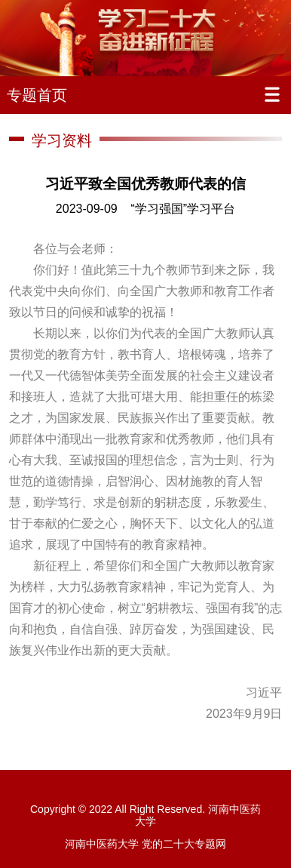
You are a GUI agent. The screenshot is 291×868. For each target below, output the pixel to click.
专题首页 (37, 95)
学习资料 (62, 140)
